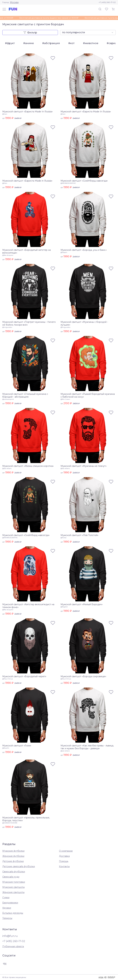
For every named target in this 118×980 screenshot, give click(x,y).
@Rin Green (65, 399)
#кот (71, 43)
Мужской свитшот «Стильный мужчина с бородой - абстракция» (25, 395)
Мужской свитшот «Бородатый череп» (24, 676)
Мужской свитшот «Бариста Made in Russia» (27, 181)
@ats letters (7, 468)
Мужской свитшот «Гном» (17, 746)
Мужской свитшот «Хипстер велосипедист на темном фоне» (28, 606)
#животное (91, 43)
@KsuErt (6, 748)
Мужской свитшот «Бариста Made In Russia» (28, 112)
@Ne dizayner (8, 255)
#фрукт (10, 43)
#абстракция (51, 43)
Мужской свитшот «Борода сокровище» (83, 676)
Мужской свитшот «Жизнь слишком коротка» (28, 466)
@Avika (63, 538)
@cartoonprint (8, 399)
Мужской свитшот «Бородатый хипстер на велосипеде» (27, 251)
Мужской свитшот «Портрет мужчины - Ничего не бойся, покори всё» (29, 323)
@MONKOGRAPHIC (68, 183)
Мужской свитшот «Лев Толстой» (79, 535)
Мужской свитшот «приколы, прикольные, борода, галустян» (26, 819)
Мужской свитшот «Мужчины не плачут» (84, 466)
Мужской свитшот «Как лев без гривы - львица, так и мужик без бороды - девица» (87, 747)
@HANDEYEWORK (10, 823)
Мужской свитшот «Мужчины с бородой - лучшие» (84, 323)
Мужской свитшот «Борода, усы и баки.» (84, 250)
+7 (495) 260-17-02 (107, 2)
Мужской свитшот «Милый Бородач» (82, 604)
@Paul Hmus (8, 679)
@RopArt (64, 607)
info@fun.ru (10, 936)
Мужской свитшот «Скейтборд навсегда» (84, 181)
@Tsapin (64, 252)
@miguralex (7, 327)
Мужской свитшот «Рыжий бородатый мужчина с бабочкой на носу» (88, 395)
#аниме (28, 43)
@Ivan (5, 114)
